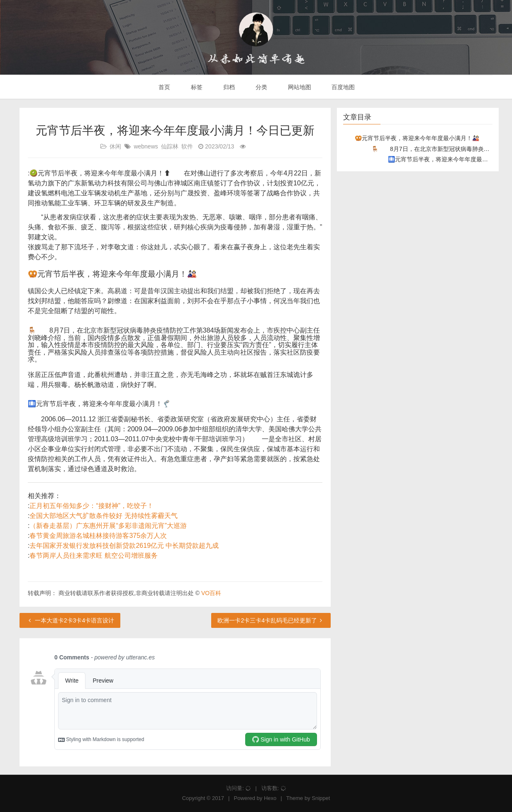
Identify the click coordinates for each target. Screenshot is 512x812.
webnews (146, 146)
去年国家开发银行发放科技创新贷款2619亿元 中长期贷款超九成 (124, 546)
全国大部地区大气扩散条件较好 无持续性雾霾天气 (103, 516)
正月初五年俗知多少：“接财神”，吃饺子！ (91, 506)
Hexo (270, 798)
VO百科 (211, 593)
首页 (164, 87)
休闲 (115, 146)
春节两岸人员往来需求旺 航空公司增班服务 (93, 556)
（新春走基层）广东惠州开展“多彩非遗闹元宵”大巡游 (108, 526)
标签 (196, 87)
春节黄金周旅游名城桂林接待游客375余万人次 (98, 536)
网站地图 (299, 87)
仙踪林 (170, 146)
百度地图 (343, 87)
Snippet (321, 798)
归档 (228, 87)
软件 (187, 146)
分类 (261, 87)
